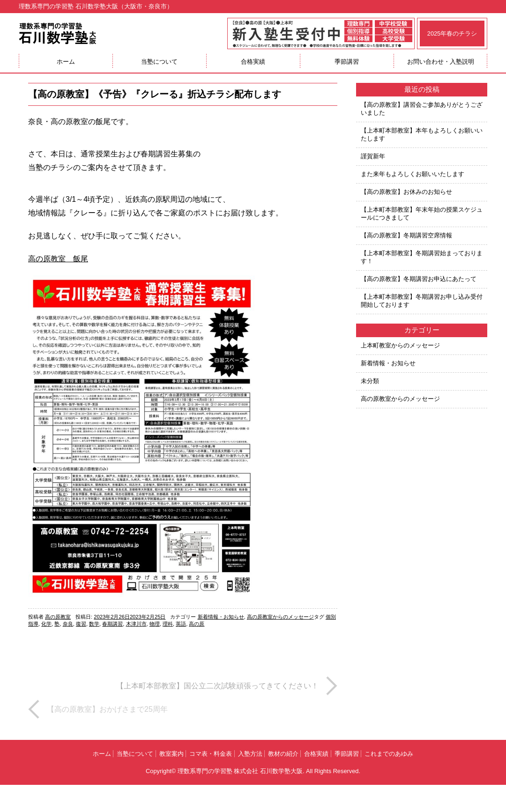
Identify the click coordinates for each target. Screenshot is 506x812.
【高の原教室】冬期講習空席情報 (406, 235)
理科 (168, 624)
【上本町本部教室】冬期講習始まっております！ (422, 257)
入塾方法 (250, 754)
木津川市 (136, 624)
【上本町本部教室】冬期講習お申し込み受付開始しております (422, 301)
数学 (94, 624)
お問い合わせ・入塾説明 (441, 62)
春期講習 (112, 624)
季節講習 (347, 62)
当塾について (159, 62)
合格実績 (253, 62)
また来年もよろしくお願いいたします (413, 174)
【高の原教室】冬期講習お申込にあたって (419, 279)
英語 (181, 624)
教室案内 (171, 754)
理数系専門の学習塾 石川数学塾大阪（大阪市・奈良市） (96, 6)
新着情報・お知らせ (221, 617)
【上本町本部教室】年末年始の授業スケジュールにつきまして (422, 214)
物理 (155, 624)
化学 (46, 624)
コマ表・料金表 (211, 754)
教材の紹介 (283, 754)
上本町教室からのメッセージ (400, 345)
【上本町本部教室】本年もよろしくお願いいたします (422, 134)
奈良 (68, 624)
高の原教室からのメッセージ (280, 617)
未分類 (370, 381)
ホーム (66, 62)
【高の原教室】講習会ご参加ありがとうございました (422, 109)
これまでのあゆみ (389, 754)
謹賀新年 (373, 156)
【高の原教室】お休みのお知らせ (406, 192)
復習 (81, 624)
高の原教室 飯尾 (58, 259)
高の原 (197, 624)
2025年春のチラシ (452, 33)
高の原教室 (58, 617)
